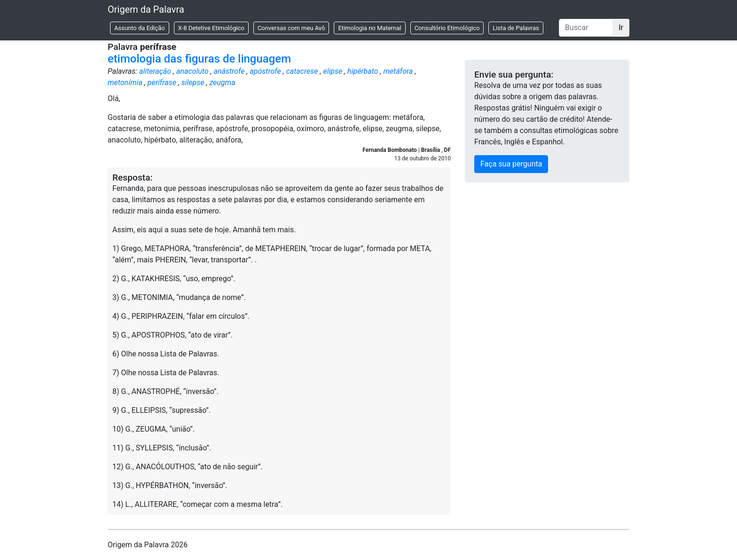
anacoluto (192, 71)
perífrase (162, 83)
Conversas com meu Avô (291, 28)
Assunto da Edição (140, 28)
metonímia (125, 83)
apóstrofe (265, 71)
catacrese (302, 71)
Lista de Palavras (516, 28)
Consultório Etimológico (447, 28)
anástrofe (229, 71)
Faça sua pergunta (511, 164)
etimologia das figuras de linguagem (199, 59)
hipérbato (363, 71)
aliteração (155, 71)
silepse (193, 83)
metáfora (398, 71)
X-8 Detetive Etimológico (211, 28)
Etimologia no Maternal (369, 28)
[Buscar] (586, 28)
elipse (333, 71)
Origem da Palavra (146, 9)
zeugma (222, 83)
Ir (621, 28)
